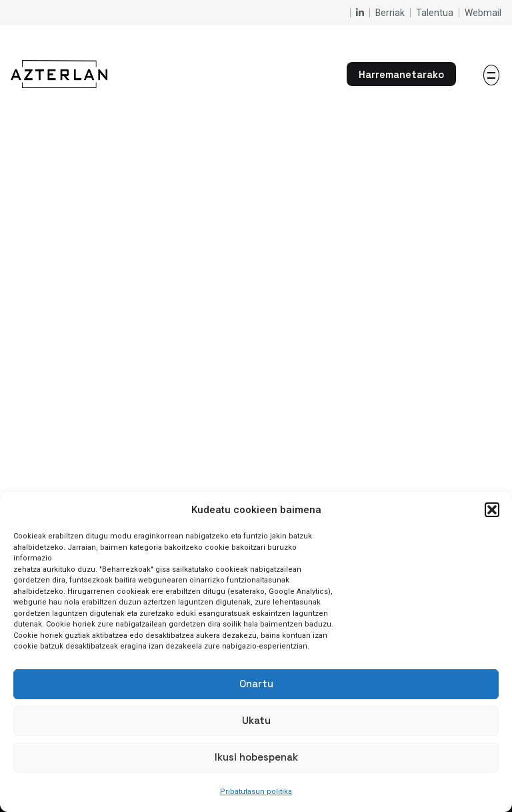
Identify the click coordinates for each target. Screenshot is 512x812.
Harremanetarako (401, 74)
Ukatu (256, 720)
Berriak (390, 13)
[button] (492, 510)
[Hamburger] (491, 75)
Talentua (435, 13)
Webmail (483, 13)
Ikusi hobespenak (256, 757)
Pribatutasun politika (256, 792)
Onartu (256, 684)
